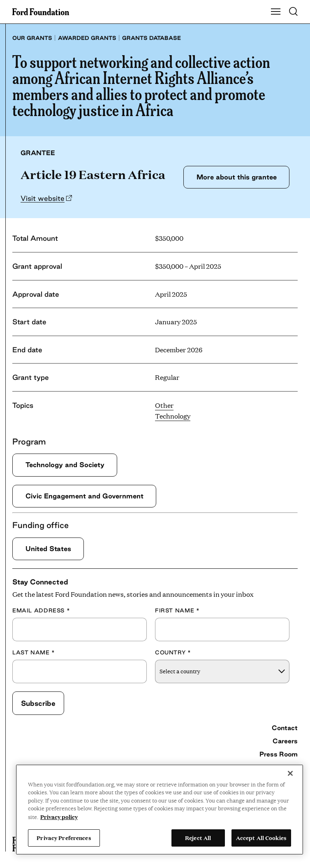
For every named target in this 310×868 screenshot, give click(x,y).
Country (173, 652)
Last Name (34, 652)
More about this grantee (237, 177)
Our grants (32, 38)
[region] (160, 810)
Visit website (43, 198)
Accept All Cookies (261, 838)
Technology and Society (65, 465)
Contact (285, 728)
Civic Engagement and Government (84, 496)
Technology (173, 416)
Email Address (41, 610)
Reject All (198, 838)
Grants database (152, 38)
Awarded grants (87, 38)
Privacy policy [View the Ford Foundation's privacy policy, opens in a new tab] (59, 817)
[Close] (290, 773)
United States (48, 549)
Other (164, 405)
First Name (177, 610)
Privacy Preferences (64, 838)
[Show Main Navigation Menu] (276, 12)
